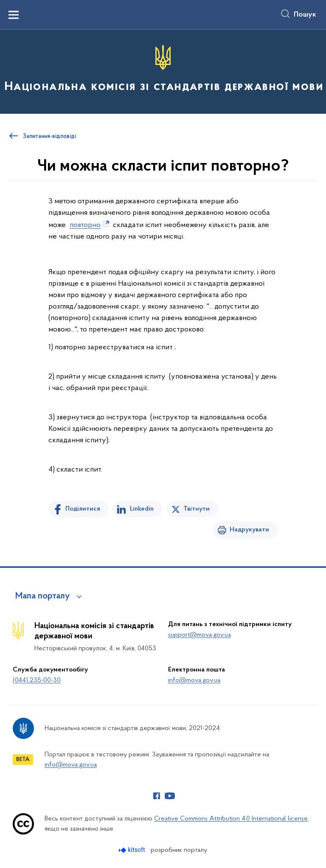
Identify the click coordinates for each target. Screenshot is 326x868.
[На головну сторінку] (163, 71)
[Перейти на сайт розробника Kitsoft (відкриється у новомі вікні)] (133, 850)
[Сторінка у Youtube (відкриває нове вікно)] (170, 796)
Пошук (305, 15)
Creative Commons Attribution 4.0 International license (231, 819)
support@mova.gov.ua (200, 635)
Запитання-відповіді (49, 137)
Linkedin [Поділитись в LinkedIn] (142, 509)
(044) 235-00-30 (37, 680)
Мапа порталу (43, 596)
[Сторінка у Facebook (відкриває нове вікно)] (157, 796)
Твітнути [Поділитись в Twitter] (197, 509)
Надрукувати (249, 530)
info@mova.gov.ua (194, 680)
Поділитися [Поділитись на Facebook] (83, 509)
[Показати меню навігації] (14, 15)
